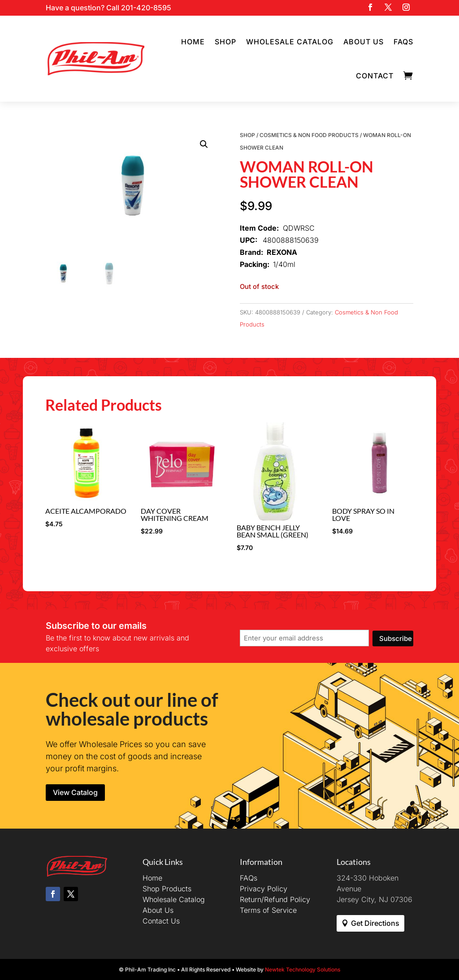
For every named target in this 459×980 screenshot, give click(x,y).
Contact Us (161, 921)
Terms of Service (268, 910)
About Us (364, 42)
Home (193, 42)
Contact (375, 76)
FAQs (403, 42)
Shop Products (167, 889)
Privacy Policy (264, 889)
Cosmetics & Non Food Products (309, 135)
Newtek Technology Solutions (303, 969)
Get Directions (375, 923)
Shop (225, 42)
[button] (204, 144)
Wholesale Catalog (290, 42)
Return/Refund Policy (275, 899)
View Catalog (75, 792)
